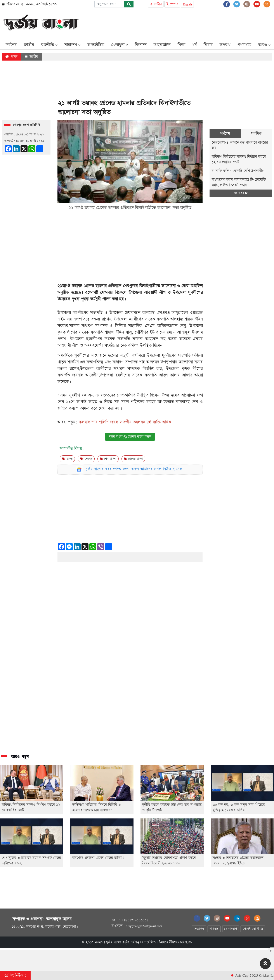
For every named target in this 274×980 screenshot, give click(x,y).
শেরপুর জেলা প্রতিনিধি (27, 125)
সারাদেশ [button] (72, 45)
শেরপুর (86, 459)
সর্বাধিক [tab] (256, 133)
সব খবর (241, 193)
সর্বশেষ (11, 45)
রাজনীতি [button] (49, 45)
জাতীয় (29, 45)
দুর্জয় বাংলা (114, 942)
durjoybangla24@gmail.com (144, 926)
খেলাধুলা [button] (120, 45)
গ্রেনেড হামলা (133, 459)
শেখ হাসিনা (108, 459)
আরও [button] (264, 45)
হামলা (67, 459)
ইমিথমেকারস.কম (181, 942)
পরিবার (214, 929)
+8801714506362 (135, 920)
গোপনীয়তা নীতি (253, 929)
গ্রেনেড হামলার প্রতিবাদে (103, 286)
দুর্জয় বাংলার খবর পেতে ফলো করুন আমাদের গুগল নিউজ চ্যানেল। (135, 469)
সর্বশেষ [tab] (225, 133)
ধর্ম (195, 45)
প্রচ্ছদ (11, 57)
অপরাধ (225, 45)
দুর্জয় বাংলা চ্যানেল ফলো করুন (130, 437)
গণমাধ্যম (244, 45)
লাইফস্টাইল (162, 45)
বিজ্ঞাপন (199, 929)
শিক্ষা (181, 45)
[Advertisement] (192, 23)
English (187, 4)
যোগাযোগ (231, 929)
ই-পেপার (172, 4)
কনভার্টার (156, 4)
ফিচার (208, 45)
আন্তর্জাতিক (96, 45)
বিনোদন (141, 45)
